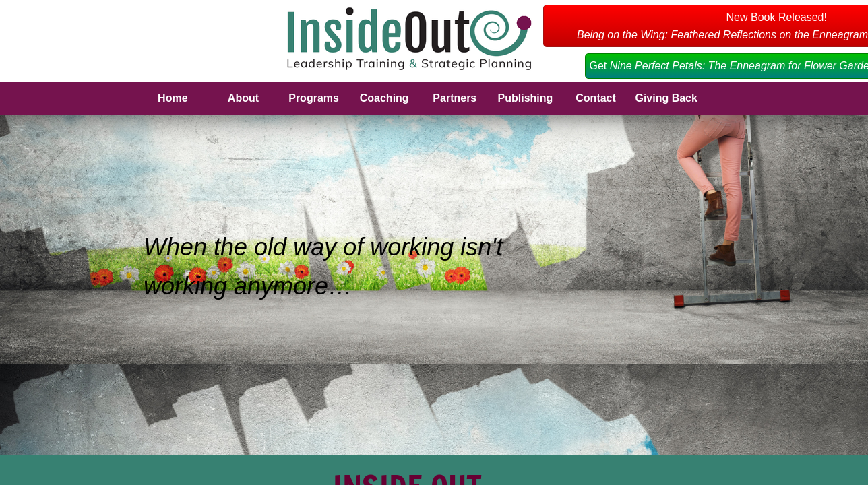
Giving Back (666, 98)
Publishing (526, 98)
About (243, 98)
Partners (455, 98)
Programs (314, 98)
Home (173, 98)
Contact (596, 98)
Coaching (384, 98)
